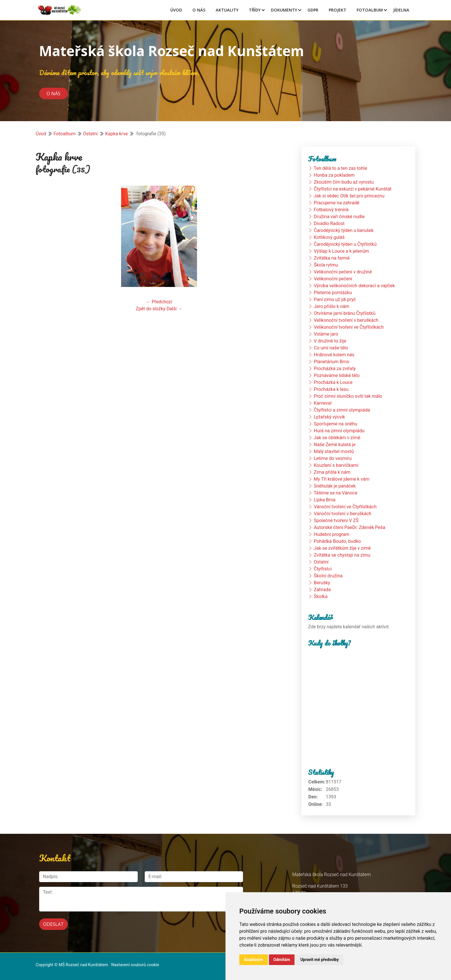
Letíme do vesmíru (333, 458)
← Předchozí (159, 302)
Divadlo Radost (329, 223)
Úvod (176, 10)
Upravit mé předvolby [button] (319, 960)
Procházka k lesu (331, 389)
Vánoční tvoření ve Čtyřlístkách (345, 507)
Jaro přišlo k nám (331, 306)
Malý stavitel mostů (334, 451)
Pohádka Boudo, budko (337, 541)
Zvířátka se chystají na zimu (342, 555)
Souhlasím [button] (254, 960)
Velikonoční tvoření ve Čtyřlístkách (349, 327)
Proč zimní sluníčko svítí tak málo (348, 396)
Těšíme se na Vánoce (336, 493)
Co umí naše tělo (331, 348)
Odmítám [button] (282, 960)
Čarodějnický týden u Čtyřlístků (345, 244)
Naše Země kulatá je (335, 445)
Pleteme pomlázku (333, 293)
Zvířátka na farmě (332, 258)
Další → (174, 309)
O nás (53, 93)
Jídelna (401, 10)
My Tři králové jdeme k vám (342, 479)
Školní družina (328, 576)
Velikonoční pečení (333, 279)
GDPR (313, 10)
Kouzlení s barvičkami (336, 465)
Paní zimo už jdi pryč (335, 299)
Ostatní (90, 134)
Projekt (338, 10)
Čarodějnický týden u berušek (344, 230)
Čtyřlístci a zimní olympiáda (342, 410)
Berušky (322, 583)
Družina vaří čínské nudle (339, 217)
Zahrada (322, 590)
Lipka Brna (325, 500)
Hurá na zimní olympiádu (339, 431)
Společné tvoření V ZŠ (336, 521)
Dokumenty (284, 10)
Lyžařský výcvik (329, 417)
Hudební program (332, 534)
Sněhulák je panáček (335, 486)
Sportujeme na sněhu (336, 424)
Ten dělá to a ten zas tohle (341, 168)
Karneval (323, 403)
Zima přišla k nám (332, 472)
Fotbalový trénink (331, 210)
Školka (321, 596)
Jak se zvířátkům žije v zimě (342, 548)
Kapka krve (116, 134)
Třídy (255, 10)
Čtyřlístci (323, 569)
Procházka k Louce (333, 382)
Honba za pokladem (334, 175)
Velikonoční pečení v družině (343, 272)
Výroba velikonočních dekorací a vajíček (354, 286)
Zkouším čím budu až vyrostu (344, 182)
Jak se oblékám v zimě (337, 438)
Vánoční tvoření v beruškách (343, 514)
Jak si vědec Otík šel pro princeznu (349, 196)
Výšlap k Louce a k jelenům (341, 251)
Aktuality (227, 10)
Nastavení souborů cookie (135, 963)
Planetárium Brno (331, 362)
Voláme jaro (326, 334)
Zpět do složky (151, 309)
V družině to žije (330, 341)
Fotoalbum (370, 10)
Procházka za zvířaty (335, 369)
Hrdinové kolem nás (334, 355)
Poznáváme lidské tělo (337, 375)
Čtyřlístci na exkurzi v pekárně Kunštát (353, 189)
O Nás (199, 10)
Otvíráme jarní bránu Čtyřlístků (345, 313)
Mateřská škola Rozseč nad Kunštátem (172, 51)
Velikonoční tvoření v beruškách (346, 320)
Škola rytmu (326, 265)
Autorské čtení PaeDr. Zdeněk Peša (349, 527)
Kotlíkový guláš (329, 237)
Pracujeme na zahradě (337, 203)
